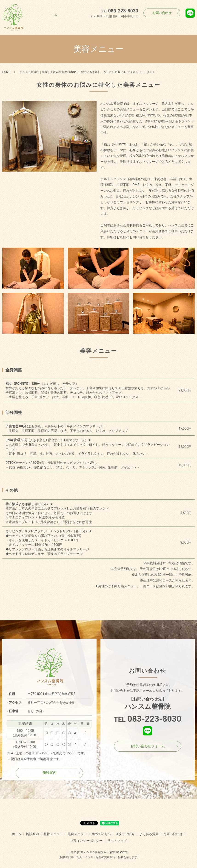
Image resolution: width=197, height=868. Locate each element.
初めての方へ (131, 25)
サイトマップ (117, 841)
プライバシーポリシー (86, 841)
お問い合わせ (162, 13)
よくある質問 (177, 25)
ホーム (53, 25)
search (191, 25)
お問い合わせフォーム (148, 746)
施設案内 (67, 25)
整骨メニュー (86, 25)
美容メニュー (109, 25)
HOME (6, 72)
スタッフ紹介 (154, 25)
